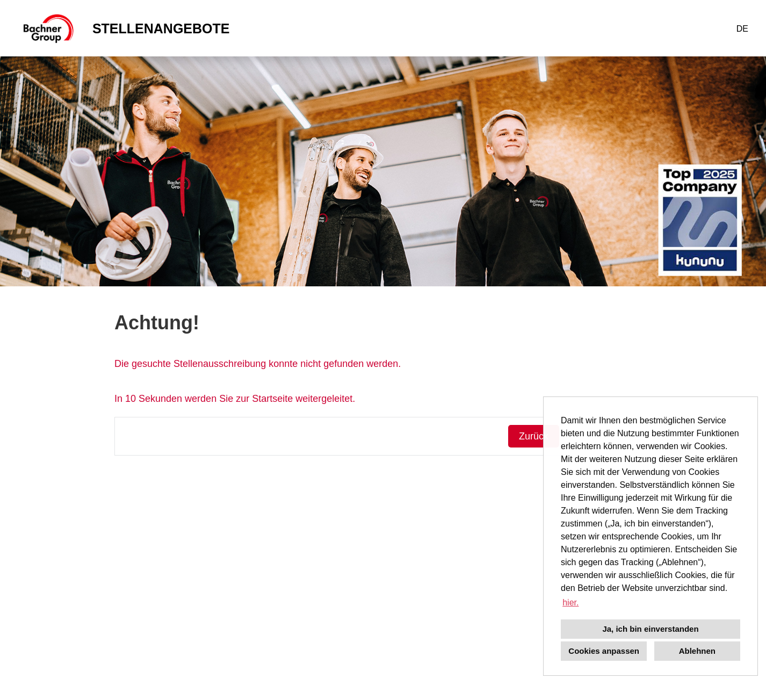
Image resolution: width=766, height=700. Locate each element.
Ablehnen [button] (697, 651)
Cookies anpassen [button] (604, 651)
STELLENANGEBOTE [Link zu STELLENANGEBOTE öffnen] (161, 28)
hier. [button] (570, 602)
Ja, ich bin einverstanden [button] (650, 629)
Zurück (534, 436)
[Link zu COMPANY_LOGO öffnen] (48, 28)
